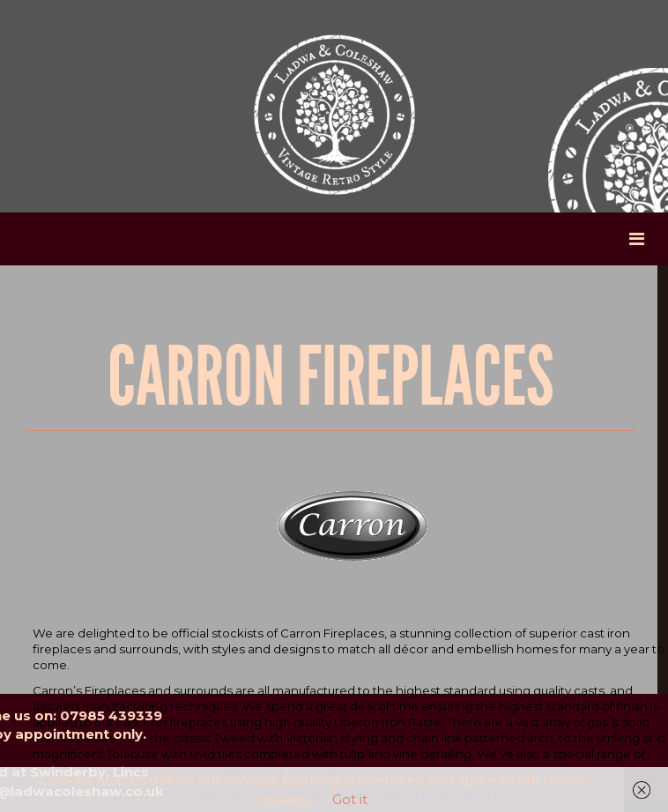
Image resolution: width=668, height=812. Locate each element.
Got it (350, 799)
